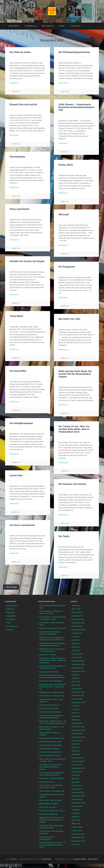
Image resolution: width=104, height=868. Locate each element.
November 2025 (78, 623)
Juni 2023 (76, 709)
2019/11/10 (16, 197)
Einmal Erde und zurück (23, 104)
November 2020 (78, 796)
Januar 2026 (77, 616)
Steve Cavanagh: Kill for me (50, 756)
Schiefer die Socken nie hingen (27, 262)
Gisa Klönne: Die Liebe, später (51, 742)
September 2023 (79, 702)
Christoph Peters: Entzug (49, 708)
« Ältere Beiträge (11, 587)
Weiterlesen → (15, 83)
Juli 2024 (76, 675)
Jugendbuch (14, 26)
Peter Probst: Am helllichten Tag (52, 696)
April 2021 (76, 782)
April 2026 (76, 606)
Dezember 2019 (78, 834)
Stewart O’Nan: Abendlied (49, 749)
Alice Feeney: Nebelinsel (49, 814)
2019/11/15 (65, 153)
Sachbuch (10, 630)
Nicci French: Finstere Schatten (51, 778)
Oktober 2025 (77, 626)
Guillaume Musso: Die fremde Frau (53, 628)
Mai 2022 (76, 747)
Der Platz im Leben (20, 52)
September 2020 (79, 803)
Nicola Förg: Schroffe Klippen (51, 681)
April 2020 (76, 820)
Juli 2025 (76, 637)
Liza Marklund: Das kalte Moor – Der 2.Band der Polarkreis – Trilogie (52, 767)
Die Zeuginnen (67, 267)
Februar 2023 (77, 723)
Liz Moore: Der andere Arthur (50, 752)
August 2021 (77, 772)
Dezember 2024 (78, 661)
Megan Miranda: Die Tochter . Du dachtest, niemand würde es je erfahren (52, 820)
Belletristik (48, 26)
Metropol (64, 215)
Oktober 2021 (77, 765)
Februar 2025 (77, 654)
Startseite (75, 26)
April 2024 (76, 682)
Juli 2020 (76, 810)
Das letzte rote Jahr (69, 320)
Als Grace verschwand (22, 526)
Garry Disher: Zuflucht (48, 655)
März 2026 (76, 609)
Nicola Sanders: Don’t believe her (52, 738)
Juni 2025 (76, 640)
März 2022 (76, 754)
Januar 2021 (77, 789)
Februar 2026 (77, 612)
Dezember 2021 (78, 758)
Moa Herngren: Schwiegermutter (52, 791)
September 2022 (79, 737)
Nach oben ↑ (93, 859)
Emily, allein (66, 165)
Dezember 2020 (78, 792)
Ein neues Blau (18, 371)
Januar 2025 (77, 657)
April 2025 (76, 647)
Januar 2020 (77, 831)
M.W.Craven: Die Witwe (48, 807)
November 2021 (78, 761)
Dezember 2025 (78, 619)
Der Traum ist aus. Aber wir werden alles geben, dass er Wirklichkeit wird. (74, 430)
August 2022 (77, 741)
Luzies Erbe (16, 476)
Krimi (62, 26)
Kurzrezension (12, 626)
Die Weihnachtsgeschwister (74, 52)
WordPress (46, 859)
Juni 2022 (76, 744)
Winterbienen (17, 157)
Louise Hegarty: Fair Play (49, 672)
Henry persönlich (19, 210)
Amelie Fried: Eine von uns (49, 705)
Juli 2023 (76, 706)
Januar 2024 (77, 689)
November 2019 (78, 837)
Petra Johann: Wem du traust (51, 800)
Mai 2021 (76, 779)
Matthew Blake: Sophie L (49, 804)
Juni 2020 (76, 813)
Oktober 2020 (77, 799)
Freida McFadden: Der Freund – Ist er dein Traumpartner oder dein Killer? (53, 845)
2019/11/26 (16, 144)
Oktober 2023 (77, 699)
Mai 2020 (76, 817)
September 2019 (79, 841)
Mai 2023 (76, 713)
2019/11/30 (16, 92)
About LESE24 (12, 606)
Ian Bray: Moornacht (47, 782)
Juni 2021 (76, 775)
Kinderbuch (31, 26)
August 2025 (77, 633)
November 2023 (78, 695)
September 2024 (79, 671)
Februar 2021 (77, 786)
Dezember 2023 (78, 692)
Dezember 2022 (78, 727)
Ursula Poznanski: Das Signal (50, 745)
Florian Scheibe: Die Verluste (50, 712)
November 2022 (78, 730)
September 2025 (79, 630)
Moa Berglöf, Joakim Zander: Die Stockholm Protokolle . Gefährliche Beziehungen (53, 660)
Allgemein (10, 609)
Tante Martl (16, 317)
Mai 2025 (76, 644)
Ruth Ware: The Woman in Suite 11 (53, 811)
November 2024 (78, 664)
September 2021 (79, 768)
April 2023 (76, 716)
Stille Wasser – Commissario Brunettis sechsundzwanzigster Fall (76, 108)
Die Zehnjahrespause (21, 424)
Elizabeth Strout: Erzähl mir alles (52, 692)
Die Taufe (64, 538)
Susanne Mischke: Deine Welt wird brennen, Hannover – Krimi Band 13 (52, 687)
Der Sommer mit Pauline (72, 485)
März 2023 (76, 720)
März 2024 (76, 685)
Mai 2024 (76, 678)
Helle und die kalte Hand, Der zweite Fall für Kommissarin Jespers (75, 375)
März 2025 (76, 651)
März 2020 (76, 824)
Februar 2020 (77, 827)
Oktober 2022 (77, 734)
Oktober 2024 (77, 668)
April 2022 (76, 751)
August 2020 (77, 806)
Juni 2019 (76, 844)
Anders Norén (80, 859)
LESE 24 (14, 859)
